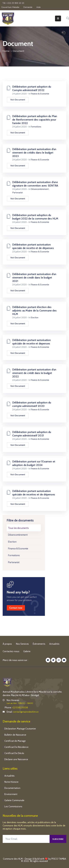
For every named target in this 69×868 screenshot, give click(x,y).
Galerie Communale (14, 800)
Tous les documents (18, 528)
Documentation (12, 788)
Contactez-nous (11, 651)
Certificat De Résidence (16, 747)
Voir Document (18, 100)
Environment (11, 794)
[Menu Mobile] (58, 18)
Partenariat (14, 562)
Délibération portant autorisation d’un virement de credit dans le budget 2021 (34, 278)
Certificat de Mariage (15, 741)
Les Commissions (13, 806)
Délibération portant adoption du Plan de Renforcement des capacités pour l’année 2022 (35, 120)
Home (6, 51)
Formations (14, 555)
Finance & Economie (18, 549)
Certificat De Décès (14, 753)
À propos (7, 644)
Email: (23, 712)
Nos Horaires (13, 700)
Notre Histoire (11, 782)
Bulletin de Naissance (15, 735)
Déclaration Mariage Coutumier (20, 729)
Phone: (16, 708)
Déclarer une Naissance (16, 759)
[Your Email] (26, 839)
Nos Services (22, 644)
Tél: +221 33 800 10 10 (13, 3)
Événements (39, 644)
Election (12, 542)
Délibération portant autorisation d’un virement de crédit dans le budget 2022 (34, 373)
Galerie (27, 651)
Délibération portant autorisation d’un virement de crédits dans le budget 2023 (34, 153)
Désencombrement (18, 535)
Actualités (54, 644)
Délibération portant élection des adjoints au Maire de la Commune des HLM (34, 311)
